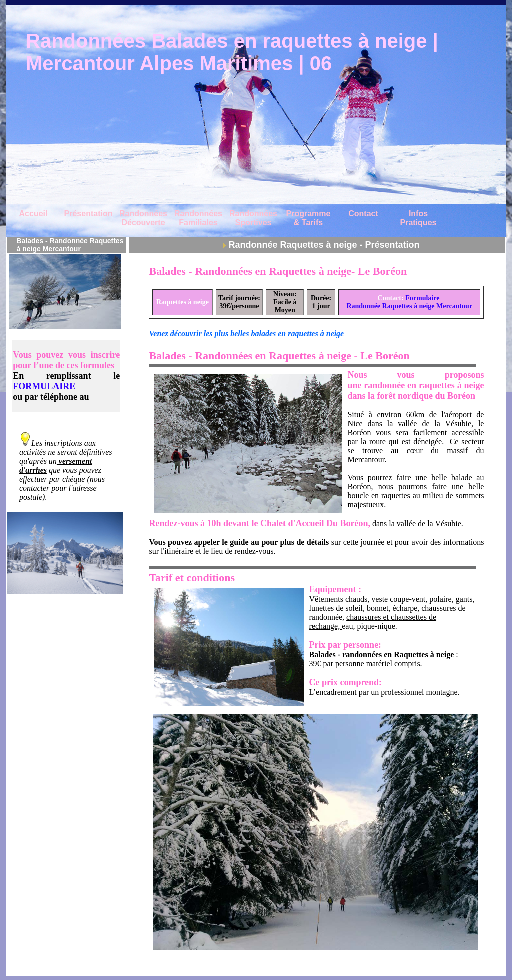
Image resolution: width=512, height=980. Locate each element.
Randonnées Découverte (143, 218)
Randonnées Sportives (253, 218)
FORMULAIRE (44, 386)
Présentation (89, 214)
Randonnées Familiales (198, 218)
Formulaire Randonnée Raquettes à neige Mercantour (409, 302)
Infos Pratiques (419, 218)
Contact (363, 214)
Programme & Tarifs (309, 218)
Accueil (34, 214)
